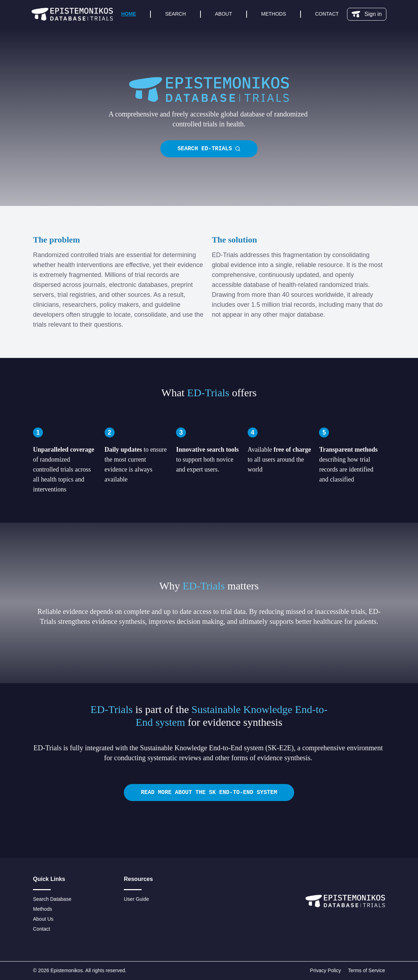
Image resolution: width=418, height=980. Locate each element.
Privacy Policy (326, 970)
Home (128, 14)
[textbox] (209, 119)
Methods (274, 14)
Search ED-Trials (209, 149)
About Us (43, 919)
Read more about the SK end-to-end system (209, 793)
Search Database (52, 899)
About (224, 14)
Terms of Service (367, 970)
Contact (327, 14)
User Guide (136, 899)
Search (175, 14)
